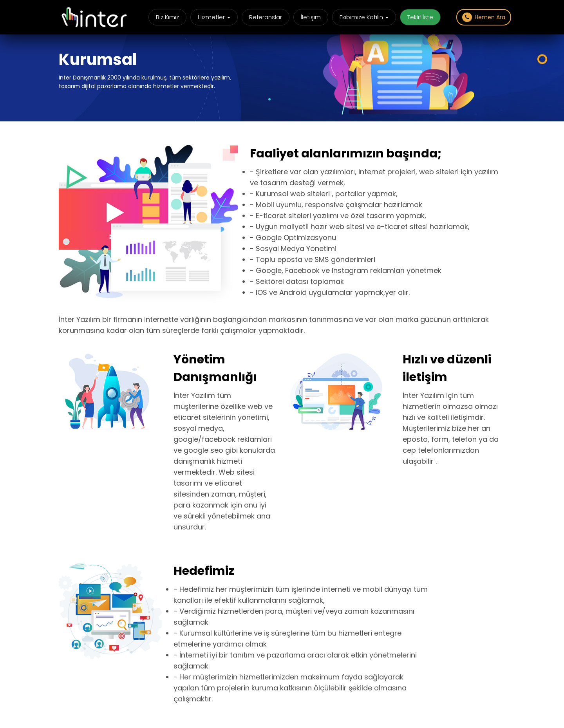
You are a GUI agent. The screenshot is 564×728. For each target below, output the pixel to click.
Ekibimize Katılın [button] (364, 17)
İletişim (311, 17)
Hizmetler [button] (214, 17)
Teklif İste (420, 17)
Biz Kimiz (167, 17)
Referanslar (266, 17)
